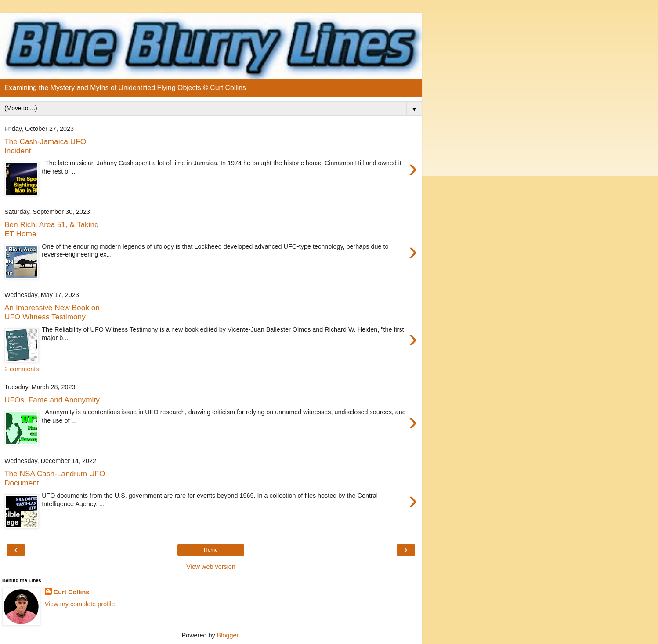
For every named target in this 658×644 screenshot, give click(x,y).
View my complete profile (80, 604)
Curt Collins (72, 592)
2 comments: (22, 369)
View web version (211, 567)
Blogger (228, 635)
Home (211, 550)
